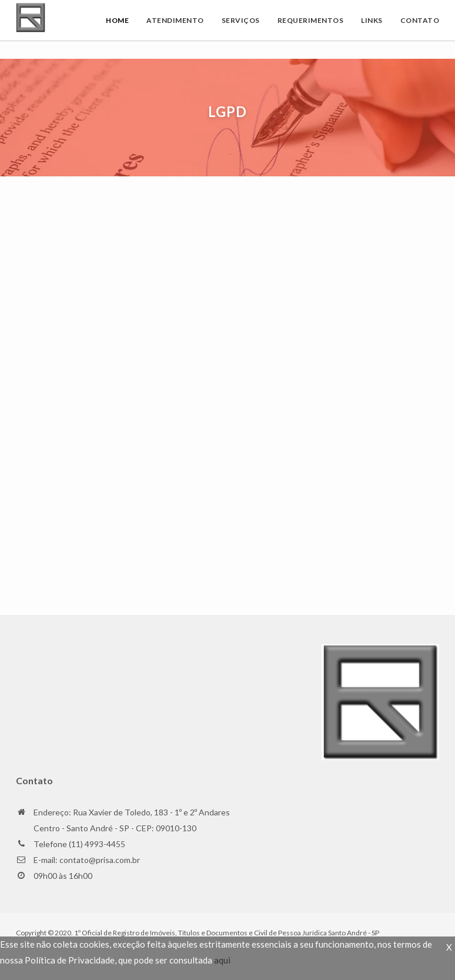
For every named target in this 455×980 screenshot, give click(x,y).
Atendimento (175, 20)
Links (372, 20)
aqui (222, 960)
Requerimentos (311, 20)
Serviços (241, 20)
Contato (420, 20)
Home (117, 20)
